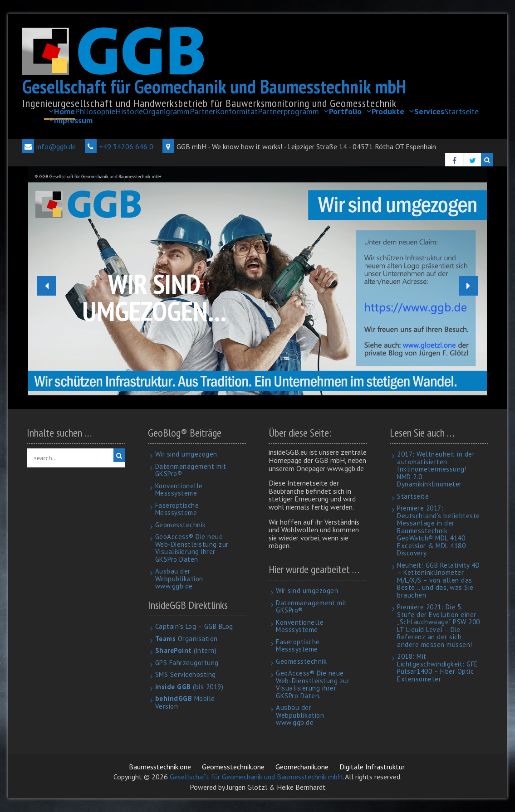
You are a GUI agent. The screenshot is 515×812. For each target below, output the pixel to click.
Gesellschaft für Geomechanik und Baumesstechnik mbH (214, 86)
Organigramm (166, 112)
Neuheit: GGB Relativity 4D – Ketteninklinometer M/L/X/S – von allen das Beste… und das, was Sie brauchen (438, 580)
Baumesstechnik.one (160, 767)
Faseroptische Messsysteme (177, 509)
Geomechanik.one (302, 767)
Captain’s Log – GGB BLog (194, 626)
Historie (129, 112)
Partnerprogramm (288, 112)
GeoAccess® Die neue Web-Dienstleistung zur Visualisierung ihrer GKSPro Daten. (192, 548)
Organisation (186, 639)
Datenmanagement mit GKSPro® (191, 470)
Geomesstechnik (181, 525)
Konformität (237, 112)
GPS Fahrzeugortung (187, 663)
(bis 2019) (189, 687)
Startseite (461, 112)
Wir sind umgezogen (186, 454)
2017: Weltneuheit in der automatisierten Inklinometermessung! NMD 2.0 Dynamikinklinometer (436, 469)
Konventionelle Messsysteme (179, 490)
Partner (203, 112)
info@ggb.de (49, 146)
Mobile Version (185, 702)
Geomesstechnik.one (233, 767)
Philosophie (95, 112)
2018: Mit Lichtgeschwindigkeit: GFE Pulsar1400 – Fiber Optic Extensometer (438, 668)
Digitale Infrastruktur (372, 767)
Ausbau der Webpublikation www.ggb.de (179, 579)
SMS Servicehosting (186, 674)
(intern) (186, 650)
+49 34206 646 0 (119, 146)
